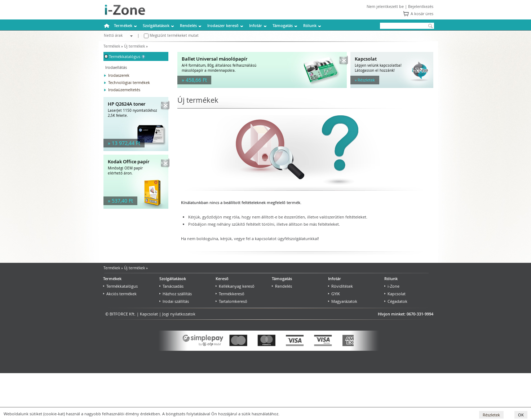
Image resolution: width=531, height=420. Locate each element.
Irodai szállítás (174, 301)
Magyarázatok (343, 301)
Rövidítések (340, 286)
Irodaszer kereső (223, 25)
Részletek (491, 415)
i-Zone (392, 286)
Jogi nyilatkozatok (179, 314)
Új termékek (134, 46)
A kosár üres (422, 14)
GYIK (334, 294)
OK (521, 415)
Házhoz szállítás (176, 294)
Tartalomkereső (231, 301)
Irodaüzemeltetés (124, 90)
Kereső (222, 278)
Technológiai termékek (129, 82)
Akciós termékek (120, 294)
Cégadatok (396, 301)
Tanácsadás (171, 286)
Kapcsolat (395, 294)
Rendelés (188, 25)
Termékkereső (230, 294)
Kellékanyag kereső (235, 286)
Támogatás (283, 25)
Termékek (123, 25)
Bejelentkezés (421, 6)
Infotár (256, 25)
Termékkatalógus (120, 286)
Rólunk (310, 25)
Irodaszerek (119, 75)
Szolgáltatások (156, 25)
